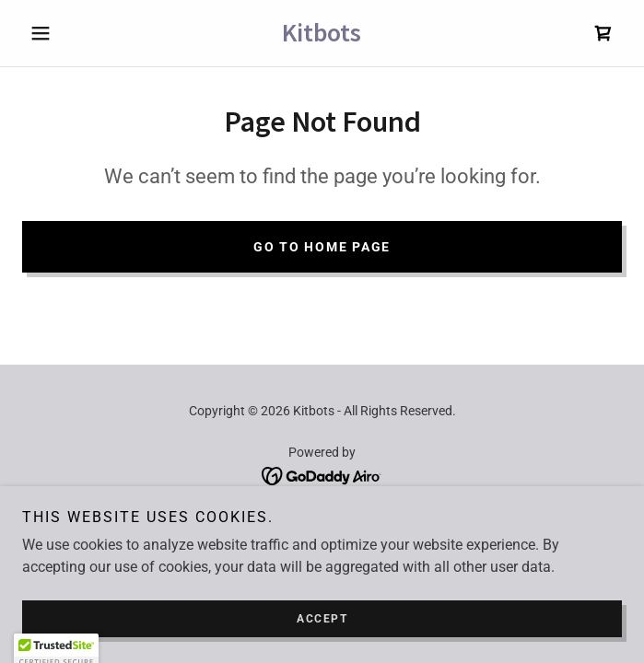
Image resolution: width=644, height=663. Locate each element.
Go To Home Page (322, 247)
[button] (67, 33)
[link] (322, 33)
